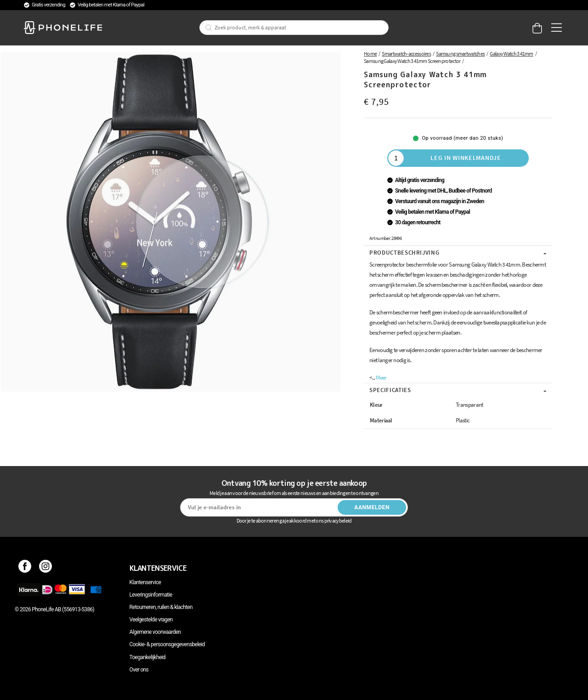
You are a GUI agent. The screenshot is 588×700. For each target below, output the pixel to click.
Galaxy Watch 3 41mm (511, 54)
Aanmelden (372, 507)
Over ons (139, 670)
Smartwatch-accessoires (406, 54)
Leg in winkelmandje (466, 158)
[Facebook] (25, 568)
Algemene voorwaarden (155, 632)
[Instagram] (46, 568)
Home (370, 54)
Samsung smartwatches (460, 54)
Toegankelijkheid (147, 657)
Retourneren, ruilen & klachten (161, 607)
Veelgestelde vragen (151, 620)
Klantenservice (145, 582)
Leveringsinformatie (151, 595)
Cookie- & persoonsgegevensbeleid (167, 644)
